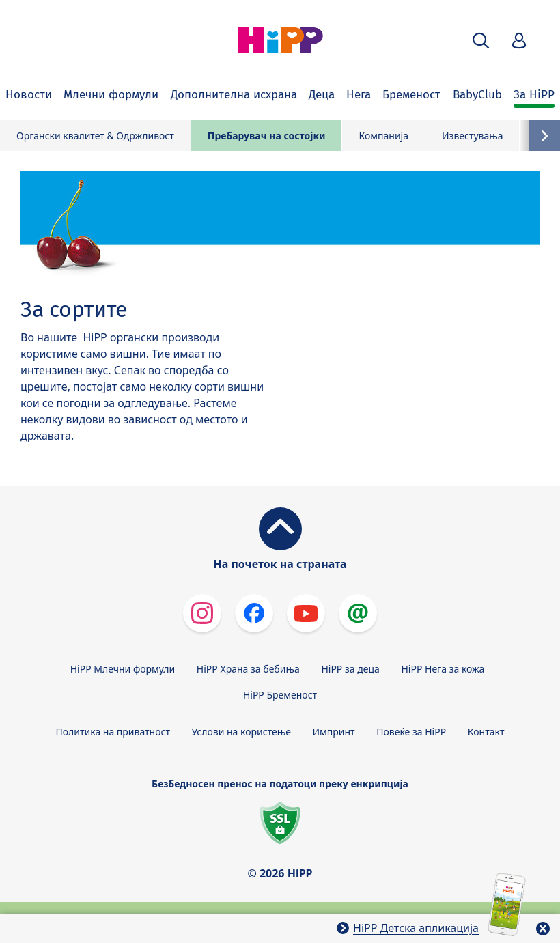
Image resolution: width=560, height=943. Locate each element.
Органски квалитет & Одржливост (95, 136)
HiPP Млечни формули (123, 669)
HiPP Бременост (280, 695)
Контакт (486, 732)
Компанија (383, 136)
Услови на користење (241, 732)
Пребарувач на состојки (267, 136)
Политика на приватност (113, 732)
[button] (481, 41)
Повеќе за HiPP (411, 732)
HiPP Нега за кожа (443, 669)
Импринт (334, 732)
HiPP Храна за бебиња (248, 669)
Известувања (473, 136)
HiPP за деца (350, 669)
